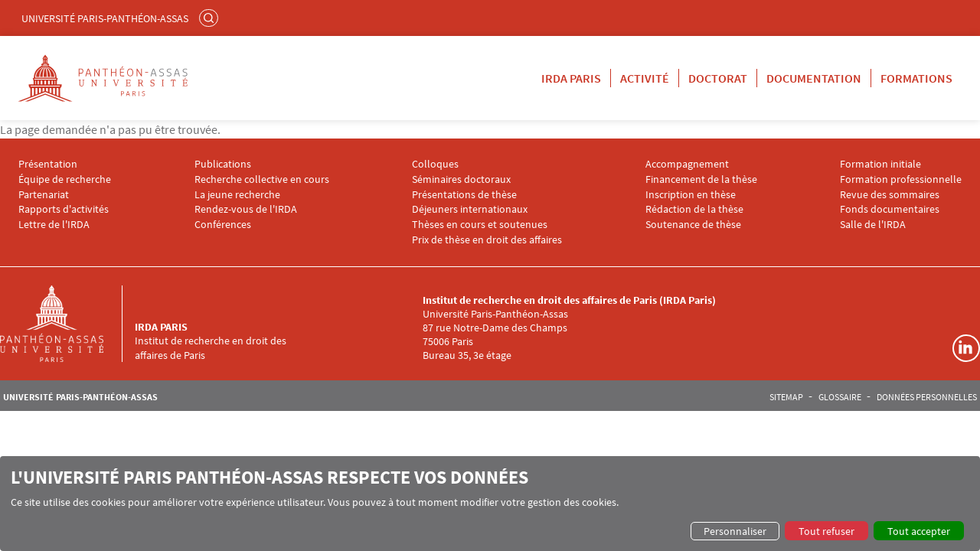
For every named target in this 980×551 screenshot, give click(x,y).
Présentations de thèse (464, 195)
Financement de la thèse (701, 179)
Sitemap (786, 397)
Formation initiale (880, 164)
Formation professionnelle (901, 179)
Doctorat (718, 78)
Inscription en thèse (691, 195)
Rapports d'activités (64, 209)
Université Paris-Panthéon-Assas (105, 18)
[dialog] (490, 504)
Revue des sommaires (890, 195)
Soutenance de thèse (693, 225)
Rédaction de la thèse (694, 209)
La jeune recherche (237, 195)
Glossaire (840, 397)
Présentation (48, 164)
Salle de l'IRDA (873, 225)
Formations (916, 78)
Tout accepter (919, 531)
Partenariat (44, 195)
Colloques (435, 164)
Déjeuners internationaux (470, 209)
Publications (223, 164)
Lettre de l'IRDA (54, 225)
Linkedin (966, 348)
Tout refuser (826, 531)
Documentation (814, 78)
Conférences (223, 225)
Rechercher (211, 18)
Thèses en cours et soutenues (480, 225)
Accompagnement (687, 164)
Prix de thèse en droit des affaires (487, 240)
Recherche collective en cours (262, 179)
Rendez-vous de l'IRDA (246, 209)
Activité (645, 78)
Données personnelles (927, 397)
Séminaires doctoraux (461, 179)
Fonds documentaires (890, 209)
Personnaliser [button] (735, 531)
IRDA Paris (571, 78)
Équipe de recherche (65, 179)
